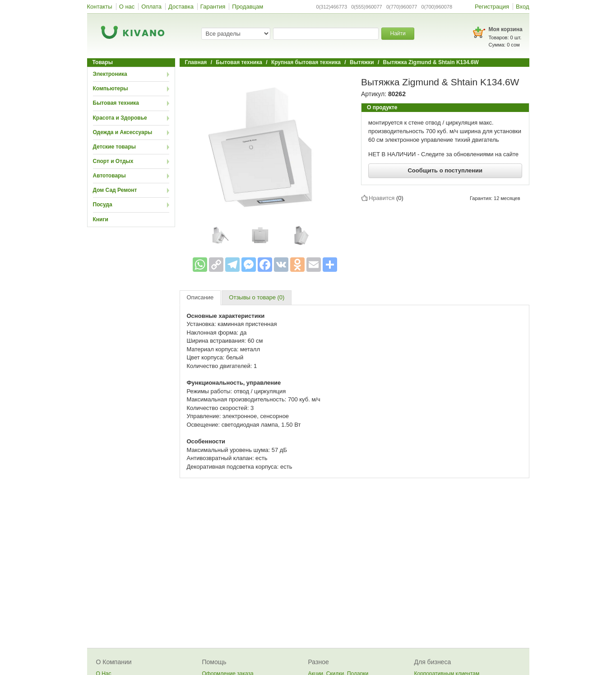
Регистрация (492, 7)
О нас (127, 7)
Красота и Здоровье (120, 118)
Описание (200, 297)
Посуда (103, 205)
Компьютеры (111, 88)
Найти (398, 33)
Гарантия (213, 7)
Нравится (382, 198)
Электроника (110, 74)
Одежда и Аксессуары (123, 132)
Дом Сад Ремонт (115, 190)
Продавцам (248, 7)
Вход (522, 7)
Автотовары (109, 176)
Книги (101, 219)
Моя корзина (506, 29)
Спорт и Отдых (113, 161)
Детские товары (115, 147)
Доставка (181, 7)
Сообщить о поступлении (445, 170)
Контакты (100, 7)
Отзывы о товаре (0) (257, 297)
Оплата (151, 7)
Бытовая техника (116, 103)
